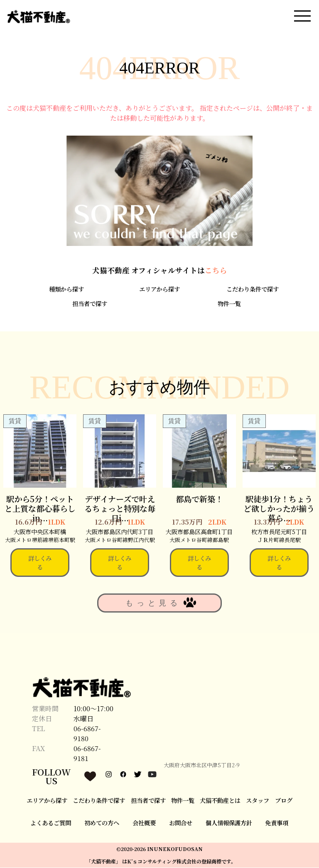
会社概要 (144, 823)
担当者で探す (90, 304)
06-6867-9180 (87, 734)
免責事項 (277, 823)
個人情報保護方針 (229, 823)
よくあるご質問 (51, 823)
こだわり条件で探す (253, 290)
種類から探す (66, 290)
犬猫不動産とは (220, 801)
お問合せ (181, 823)
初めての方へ (102, 823)
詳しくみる (40, 563)
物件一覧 (229, 304)
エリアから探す (159, 290)
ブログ (284, 801)
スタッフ (258, 801)
